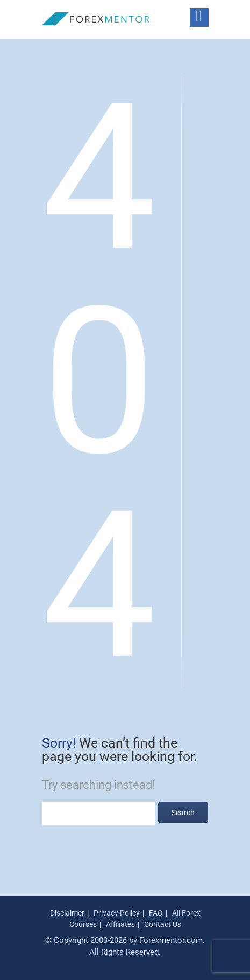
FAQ (156, 913)
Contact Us (163, 924)
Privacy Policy (117, 913)
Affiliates (120, 924)
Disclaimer (67, 913)
